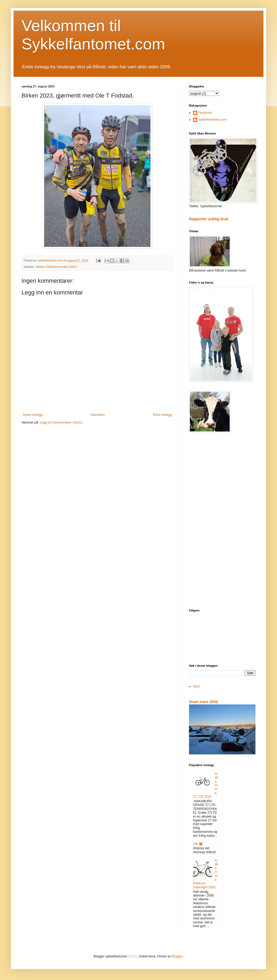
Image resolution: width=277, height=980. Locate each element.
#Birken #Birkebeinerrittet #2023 (56, 267)
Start (196, 686)
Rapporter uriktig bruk (209, 219)
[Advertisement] (222, 521)
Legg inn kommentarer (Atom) (61, 423)
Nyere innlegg (33, 415)
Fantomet (205, 113)
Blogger (177, 956)
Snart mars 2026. (204, 702)
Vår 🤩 (198, 844)
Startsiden (98, 415)
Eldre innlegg (162, 415)
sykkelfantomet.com (212, 120)
